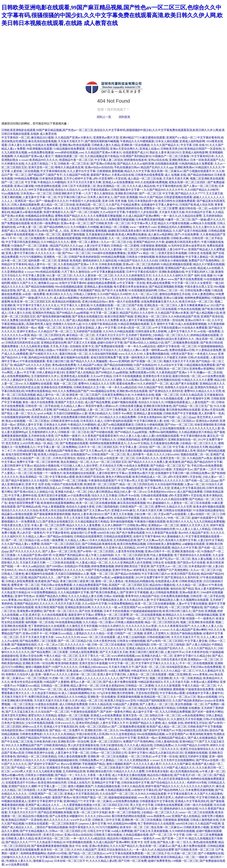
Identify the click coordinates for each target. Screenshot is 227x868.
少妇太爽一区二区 (145, 514)
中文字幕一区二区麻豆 (104, 313)
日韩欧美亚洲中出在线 (65, 421)
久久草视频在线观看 (35, 279)
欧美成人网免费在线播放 (131, 234)
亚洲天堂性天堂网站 (108, 339)
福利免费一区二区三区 (42, 261)
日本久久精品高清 (191, 395)
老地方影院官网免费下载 (106, 357)
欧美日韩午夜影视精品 (157, 231)
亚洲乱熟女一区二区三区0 (160, 305)
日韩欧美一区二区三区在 (73, 164)
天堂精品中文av (183, 469)
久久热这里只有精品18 (80, 208)
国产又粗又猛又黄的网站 (138, 339)
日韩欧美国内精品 (129, 440)
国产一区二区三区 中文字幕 (19, 182)
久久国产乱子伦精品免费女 (123, 205)
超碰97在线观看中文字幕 (207, 518)
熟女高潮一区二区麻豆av (167, 171)
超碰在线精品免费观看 (101, 283)
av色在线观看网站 (193, 715)
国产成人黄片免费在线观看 (120, 682)
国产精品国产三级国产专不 (45, 175)
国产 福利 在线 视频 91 (202, 275)
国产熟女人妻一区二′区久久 (19, 413)
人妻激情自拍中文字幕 (85, 779)
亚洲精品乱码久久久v (143, 779)
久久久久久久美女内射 (93, 559)
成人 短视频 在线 (175, 175)
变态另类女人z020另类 (20, 443)
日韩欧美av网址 (180, 238)
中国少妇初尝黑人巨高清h (192, 730)
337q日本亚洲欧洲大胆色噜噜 (79, 618)
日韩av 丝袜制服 (114, 596)
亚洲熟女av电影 (41, 797)
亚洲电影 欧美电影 (70, 261)
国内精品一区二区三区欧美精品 (37, 756)
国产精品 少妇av (105, 208)
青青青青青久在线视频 (119, 659)
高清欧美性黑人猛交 (39, 324)
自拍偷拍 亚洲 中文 (82, 346)
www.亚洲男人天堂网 (39, 410)
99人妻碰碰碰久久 (158, 503)
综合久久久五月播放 (104, 495)
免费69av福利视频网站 (163, 432)
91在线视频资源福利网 (143, 290)
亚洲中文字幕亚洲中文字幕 (45, 801)
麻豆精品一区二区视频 (114, 227)
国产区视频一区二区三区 (146, 361)
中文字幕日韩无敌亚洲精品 (23, 242)
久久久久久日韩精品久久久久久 (28, 548)
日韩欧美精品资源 (190, 581)
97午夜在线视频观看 (32, 361)
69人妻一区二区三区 (59, 275)
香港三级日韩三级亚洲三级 (77, 581)
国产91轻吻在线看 (102, 432)
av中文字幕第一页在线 (131, 283)
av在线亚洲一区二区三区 (119, 458)
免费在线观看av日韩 (182, 350)
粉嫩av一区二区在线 (210, 372)
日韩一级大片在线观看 (198, 805)
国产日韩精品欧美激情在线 (99, 544)
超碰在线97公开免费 (83, 533)
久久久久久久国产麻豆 (177, 764)
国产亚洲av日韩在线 (103, 164)
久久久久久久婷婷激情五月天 (133, 275)
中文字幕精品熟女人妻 (108, 600)
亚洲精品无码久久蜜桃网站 (175, 227)
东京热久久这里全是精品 (78, 328)
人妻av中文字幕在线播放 (192, 604)
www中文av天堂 (81, 820)
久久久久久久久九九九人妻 (203, 428)
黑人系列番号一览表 (211, 413)
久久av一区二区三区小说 (116, 242)
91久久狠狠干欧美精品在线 (100, 324)
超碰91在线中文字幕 (110, 343)
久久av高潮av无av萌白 (137, 380)
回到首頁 (124, 117)
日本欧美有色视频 (110, 264)
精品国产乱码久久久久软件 (137, 313)
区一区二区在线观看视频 (146, 615)
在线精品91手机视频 (127, 518)
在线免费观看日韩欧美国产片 (79, 417)
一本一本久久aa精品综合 (140, 346)
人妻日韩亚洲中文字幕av (17, 466)
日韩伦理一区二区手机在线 (42, 406)
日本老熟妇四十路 (146, 201)
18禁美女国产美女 (182, 354)
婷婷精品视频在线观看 (205, 335)
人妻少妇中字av (177, 249)
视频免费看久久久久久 (63, 499)
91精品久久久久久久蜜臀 (197, 380)
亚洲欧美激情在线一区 (25, 249)
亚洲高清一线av (25, 201)
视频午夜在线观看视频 (20, 234)
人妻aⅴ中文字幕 (106, 328)
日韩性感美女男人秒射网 (151, 331)
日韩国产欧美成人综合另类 (196, 205)
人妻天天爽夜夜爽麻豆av (193, 305)
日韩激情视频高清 (37, 730)
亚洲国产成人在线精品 (80, 372)
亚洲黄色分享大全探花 (157, 376)
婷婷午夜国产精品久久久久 (162, 786)
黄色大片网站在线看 (118, 477)
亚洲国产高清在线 (212, 316)
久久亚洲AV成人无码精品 (119, 548)
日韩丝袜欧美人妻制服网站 (164, 544)
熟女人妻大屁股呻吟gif (209, 589)
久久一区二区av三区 (145, 294)
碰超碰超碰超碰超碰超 (157, 451)
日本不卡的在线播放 (116, 611)
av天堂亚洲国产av (129, 607)
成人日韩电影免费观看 (164, 592)
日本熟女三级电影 (34, 440)
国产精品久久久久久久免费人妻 (148, 462)
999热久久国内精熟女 (90, 309)
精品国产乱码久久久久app (157, 167)
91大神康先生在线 (13, 164)
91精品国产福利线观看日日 (154, 700)
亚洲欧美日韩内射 (126, 193)
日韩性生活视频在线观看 (154, 238)
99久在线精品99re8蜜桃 (122, 824)
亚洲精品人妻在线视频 (98, 287)
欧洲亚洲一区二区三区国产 (83, 395)
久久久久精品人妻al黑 (103, 861)
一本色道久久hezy (205, 354)
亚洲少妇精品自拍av (95, 302)
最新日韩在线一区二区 (193, 208)
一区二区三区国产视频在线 (186, 607)
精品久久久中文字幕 (137, 171)
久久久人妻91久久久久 (207, 227)
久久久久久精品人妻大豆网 (85, 596)
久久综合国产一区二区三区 (34, 458)
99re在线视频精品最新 (69, 287)
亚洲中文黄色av (27, 331)
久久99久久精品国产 (84, 850)
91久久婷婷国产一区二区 (153, 384)
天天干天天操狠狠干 (113, 428)
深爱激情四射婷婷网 (89, 548)
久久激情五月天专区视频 (82, 626)
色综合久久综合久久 (68, 190)
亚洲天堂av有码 (38, 231)
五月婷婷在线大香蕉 (41, 436)
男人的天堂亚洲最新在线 (83, 745)
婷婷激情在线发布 (135, 160)
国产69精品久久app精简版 (73, 313)
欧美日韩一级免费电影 (45, 223)
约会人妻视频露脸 (54, 507)
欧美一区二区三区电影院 (124, 812)
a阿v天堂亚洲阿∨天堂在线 (110, 179)
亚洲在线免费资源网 (62, 548)
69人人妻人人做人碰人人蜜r (138, 436)
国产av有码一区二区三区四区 (96, 551)
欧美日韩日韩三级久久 (177, 611)
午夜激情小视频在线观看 (150, 522)
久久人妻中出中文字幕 (81, 171)
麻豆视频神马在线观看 (75, 357)
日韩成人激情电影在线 (204, 820)
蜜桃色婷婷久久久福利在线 (100, 261)
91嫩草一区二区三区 (178, 220)
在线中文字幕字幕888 (73, 283)
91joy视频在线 (10, 193)
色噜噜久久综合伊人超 (67, 324)
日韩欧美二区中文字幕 (106, 820)
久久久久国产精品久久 (165, 145)
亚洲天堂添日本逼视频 (173, 253)
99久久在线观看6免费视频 (151, 182)
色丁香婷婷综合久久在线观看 (193, 555)
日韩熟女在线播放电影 (178, 510)
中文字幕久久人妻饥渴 (75, 305)
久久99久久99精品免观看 (118, 331)
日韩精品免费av (200, 473)
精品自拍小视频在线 (46, 466)
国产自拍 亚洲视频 (126, 197)
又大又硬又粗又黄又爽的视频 (146, 410)
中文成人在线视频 (45, 648)
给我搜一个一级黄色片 (48, 473)
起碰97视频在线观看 (124, 402)
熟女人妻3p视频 (202, 559)
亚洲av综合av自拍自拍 (99, 167)
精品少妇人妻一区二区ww (130, 492)
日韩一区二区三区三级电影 (168, 645)
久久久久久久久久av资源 (142, 626)
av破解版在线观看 (193, 544)
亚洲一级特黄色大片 (136, 357)
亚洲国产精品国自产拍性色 (34, 738)
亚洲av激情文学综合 (109, 857)
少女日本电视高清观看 (40, 723)
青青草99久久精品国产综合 (142, 596)
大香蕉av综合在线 (123, 175)
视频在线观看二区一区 (69, 156)
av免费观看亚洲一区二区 (73, 469)
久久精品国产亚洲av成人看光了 (34, 156)
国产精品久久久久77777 (190, 193)
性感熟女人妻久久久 (19, 861)
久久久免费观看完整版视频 (104, 216)
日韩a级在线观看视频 (30, 451)
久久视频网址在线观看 (38, 384)
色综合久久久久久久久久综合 (20, 510)
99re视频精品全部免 (103, 391)
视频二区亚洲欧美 (180, 674)
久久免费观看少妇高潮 (72, 648)
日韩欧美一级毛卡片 (38, 369)
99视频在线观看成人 (178, 402)
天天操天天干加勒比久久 (100, 440)
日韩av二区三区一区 (171, 290)
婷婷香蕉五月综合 (145, 570)
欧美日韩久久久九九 (59, 294)
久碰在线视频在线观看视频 (63, 238)
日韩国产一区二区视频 (128, 633)
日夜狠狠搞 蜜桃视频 (110, 171)
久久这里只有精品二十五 (41, 164)
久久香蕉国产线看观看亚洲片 (100, 436)
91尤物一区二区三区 (48, 234)
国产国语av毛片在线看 (191, 563)
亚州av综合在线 (158, 160)
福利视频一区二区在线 (40, 622)
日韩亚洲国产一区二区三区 (109, 454)
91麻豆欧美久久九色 (27, 719)
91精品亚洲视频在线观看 (176, 264)
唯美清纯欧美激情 (66, 663)
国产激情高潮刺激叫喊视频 (102, 141)
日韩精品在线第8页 (95, 671)
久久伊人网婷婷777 (114, 525)
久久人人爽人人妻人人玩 (207, 626)
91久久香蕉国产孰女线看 (162, 533)
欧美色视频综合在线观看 (79, 473)
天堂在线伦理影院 (97, 149)
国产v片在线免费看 (187, 234)
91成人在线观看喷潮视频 (191, 324)
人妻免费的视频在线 (156, 354)
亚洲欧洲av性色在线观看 (75, 145)
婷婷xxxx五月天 (32, 727)
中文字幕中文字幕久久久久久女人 (38, 305)
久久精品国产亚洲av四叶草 (34, 555)
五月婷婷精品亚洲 (125, 540)
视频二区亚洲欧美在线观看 (207, 179)
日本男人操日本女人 (100, 197)
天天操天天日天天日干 (110, 335)
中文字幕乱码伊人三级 (200, 272)
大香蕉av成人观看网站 (205, 682)
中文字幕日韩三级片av (72, 197)
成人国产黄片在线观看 (184, 384)
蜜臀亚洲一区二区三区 (25, 585)
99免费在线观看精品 (38, 391)
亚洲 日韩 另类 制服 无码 (118, 201)
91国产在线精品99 (145, 365)
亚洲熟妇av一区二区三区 (164, 525)
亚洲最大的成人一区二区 (71, 492)
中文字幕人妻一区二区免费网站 (57, 447)
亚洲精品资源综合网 (54, 343)
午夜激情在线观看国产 (103, 481)
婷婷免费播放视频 (103, 566)
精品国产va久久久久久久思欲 (32, 365)
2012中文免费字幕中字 (149, 577)
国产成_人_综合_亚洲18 (64, 231)
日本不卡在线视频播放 (127, 376)
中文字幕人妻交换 (34, 275)
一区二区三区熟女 (38, 421)
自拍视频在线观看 (166, 164)
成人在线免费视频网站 (16, 376)
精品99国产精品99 (212, 574)
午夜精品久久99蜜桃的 (52, 182)
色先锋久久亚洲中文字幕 (181, 540)
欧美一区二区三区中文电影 (90, 812)
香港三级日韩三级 (58, 361)
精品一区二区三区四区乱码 (48, 335)
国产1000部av (55, 566)
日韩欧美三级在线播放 (108, 835)
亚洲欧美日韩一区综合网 (38, 663)
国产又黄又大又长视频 (82, 343)
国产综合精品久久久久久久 (48, 320)
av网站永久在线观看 (203, 223)
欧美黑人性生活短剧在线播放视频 (61, 510)
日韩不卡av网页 (122, 413)
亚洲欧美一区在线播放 (135, 145)
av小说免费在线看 (213, 376)
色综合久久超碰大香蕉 (80, 507)
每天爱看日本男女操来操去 (131, 287)
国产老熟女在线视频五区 (88, 316)
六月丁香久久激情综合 (99, 193)
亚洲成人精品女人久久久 (142, 648)
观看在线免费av (126, 384)
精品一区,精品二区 (47, 443)
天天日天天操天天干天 (185, 637)
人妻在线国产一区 (203, 402)
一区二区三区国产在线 (129, 305)
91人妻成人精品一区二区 (92, 563)
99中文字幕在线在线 (41, 190)
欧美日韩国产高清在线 (90, 477)
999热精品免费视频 (26, 179)
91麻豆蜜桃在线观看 (152, 138)
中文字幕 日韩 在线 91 (194, 145)
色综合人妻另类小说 (90, 458)
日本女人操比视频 (167, 141)
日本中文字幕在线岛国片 (142, 272)
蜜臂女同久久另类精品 (42, 715)
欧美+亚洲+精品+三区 (55, 249)
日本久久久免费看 (107, 320)
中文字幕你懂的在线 (53, 171)
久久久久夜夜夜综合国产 (174, 626)
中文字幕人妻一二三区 (52, 786)
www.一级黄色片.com (143, 227)
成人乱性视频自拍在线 (166, 380)
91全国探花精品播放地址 (209, 510)
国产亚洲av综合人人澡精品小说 (144, 343)
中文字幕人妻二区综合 (109, 160)
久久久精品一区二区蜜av (192, 585)
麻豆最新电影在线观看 (84, 589)
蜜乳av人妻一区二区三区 (86, 682)
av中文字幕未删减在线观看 (108, 272)
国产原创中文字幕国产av (159, 730)
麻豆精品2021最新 (42, 138)
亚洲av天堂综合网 (213, 410)
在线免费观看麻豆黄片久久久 (159, 302)
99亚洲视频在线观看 (39, 149)
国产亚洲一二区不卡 (207, 469)
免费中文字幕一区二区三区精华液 (38, 462)
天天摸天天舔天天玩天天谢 (51, 700)
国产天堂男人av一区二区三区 (169, 566)
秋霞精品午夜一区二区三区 (76, 160)
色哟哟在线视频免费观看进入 (108, 443)
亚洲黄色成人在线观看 (84, 249)
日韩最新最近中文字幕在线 (157, 801)
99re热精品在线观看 (48, 272)
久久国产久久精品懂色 (208, 794)
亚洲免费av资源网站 (202, 369)
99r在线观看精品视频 (68, 622)
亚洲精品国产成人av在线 (180, 268)
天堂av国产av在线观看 (172, 514)
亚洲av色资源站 (99, 846)
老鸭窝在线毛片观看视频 (146, 298)
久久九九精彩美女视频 (35, 346)
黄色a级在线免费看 (158, 283)
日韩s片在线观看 (198, 357)
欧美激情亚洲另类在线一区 (66, 279)
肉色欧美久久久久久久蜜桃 (105, 380)
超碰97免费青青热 (159, 861)
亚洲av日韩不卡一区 (198, 320)
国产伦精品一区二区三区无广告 (193, 406)
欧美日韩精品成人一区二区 (150, 477)
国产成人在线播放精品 (202, 738)
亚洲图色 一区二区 (55, 257)
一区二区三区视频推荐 (31, 238)
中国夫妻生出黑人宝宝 (199, 287)
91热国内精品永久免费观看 (196, 164)
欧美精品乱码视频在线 (66, 302)
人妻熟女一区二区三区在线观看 (157, 309)
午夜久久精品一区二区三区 (61, 656)
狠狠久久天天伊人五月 (195, 525)
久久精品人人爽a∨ (130, 350)
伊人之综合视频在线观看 (89, 398)
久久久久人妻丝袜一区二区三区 (119, 249)
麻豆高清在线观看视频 (42, 141)
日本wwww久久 (65, 723)
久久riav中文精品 (101, 376)
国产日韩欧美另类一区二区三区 (110, 223)
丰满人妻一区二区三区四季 (48, 525)
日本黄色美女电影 (157, 771)
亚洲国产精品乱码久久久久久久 (34, 604)
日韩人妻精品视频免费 (25, 205)
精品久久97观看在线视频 (173, 223)
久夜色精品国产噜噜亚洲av (62, 451)
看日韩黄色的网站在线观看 (183, 410)
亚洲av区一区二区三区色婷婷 (141, 264)
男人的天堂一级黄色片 (31, 533)
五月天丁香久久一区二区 (120, 309)
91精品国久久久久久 (208, 167)
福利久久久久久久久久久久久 (106, 648)
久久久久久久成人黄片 (147, 764)
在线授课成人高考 (184, 451)
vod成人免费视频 (119, 671)
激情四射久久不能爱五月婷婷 (168, 357)
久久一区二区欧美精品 (123, 238)
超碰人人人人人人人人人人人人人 (97, 678)
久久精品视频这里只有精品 (102, 156)
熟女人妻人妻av (157, 279)
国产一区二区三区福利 (85, 212)
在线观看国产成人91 (136, 152)
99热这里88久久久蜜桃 (145, 671)
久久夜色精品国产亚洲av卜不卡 (78, 264)
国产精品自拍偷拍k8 (200, 175)
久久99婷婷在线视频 (182, 831)
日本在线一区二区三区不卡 (71, 861)
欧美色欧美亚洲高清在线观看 (101, 488)
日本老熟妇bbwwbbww (162, 492)
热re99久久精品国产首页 (194, 533)
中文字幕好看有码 (209, 138)
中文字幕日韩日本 (48, 857)
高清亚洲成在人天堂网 (45, 417)
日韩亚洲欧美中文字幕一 (127, 190)
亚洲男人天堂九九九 (24, 428)
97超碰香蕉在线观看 (153, 249)
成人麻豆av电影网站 (161, 234)
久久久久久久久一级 (48, 253)
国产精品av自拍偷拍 (60, 536)
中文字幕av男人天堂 (144, 223)
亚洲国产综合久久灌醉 (23, 786)
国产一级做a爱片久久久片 (52, 201)
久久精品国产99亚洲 (76, 175)
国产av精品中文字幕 (135, 469)
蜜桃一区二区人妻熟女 (85, 242)
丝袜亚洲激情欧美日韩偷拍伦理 (22, 835)
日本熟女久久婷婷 (55, 425)
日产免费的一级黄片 (68, 436)
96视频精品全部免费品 (39, 216)
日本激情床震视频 (51, 179)
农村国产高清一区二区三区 (120, 708)
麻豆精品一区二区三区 (72, 268)
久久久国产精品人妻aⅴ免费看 (20, 544)
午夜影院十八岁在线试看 (85, 201)
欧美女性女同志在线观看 (35, 559)
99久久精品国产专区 (151, 387)
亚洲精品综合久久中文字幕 (105, 529)
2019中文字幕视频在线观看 (153, 548)
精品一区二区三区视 (14, 577)
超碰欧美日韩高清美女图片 (125, 231)
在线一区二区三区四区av (179, 421)
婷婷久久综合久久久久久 (30, 760)
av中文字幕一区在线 (165, 756)
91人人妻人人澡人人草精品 (193, 529)
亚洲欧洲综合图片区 (99, 771)
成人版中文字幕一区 (145, 712)
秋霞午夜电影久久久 (56, 212)
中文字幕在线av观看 (62, 477)
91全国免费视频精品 (44, 592)
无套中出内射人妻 (147, 559)
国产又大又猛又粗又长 (20, 712)
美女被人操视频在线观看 (148, 268)
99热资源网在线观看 (48, 186)
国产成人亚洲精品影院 (79, 600)
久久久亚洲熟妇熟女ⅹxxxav (151, 630)
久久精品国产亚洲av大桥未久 (73, 138)
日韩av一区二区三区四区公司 (109, 753)
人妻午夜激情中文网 (197, 398)
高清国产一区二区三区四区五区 (61, 544)
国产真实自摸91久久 (73, 380)
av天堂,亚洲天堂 (30, 615)
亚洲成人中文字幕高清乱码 (188, 488)
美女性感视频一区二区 (189, 704)
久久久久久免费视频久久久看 (127, 499)
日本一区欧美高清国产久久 (207, 160)
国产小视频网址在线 (211, 853)
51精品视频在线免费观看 (69, 149)
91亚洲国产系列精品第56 (135, 156)
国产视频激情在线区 (24, 645)
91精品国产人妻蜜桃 (56, 682)
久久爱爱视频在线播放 (78, 805)
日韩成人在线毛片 (79, 783)
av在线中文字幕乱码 (155, 607)
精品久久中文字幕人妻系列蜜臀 (43, 600)
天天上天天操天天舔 (76, 518)
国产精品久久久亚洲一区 (147, 809)
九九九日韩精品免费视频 (209, 522)
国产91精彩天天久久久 (61, 309)
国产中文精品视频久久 (34, 831)
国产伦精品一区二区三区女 (28, 768)
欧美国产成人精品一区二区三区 (167, 727)
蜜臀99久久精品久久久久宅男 (97, 384)
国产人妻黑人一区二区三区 (157, 704)
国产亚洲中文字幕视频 (134, 592)
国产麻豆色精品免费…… (94, 738)
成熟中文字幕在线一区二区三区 (177, 346)
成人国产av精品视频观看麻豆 (116, 425)
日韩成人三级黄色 (85, 294)
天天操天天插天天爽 (176, 179)
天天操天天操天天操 (172, 212)
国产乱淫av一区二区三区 (106, 469)
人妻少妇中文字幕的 (97, 246)
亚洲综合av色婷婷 (207, 421)
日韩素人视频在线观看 (129, 622)
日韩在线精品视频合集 (25, 398)
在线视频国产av (80, 454)
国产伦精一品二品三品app (179, 417)
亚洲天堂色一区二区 (41, 167)
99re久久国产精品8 (151, 197)
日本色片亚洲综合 (64, 458)
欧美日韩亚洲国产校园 (119, 316)
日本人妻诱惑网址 (99, 268)
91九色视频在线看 (102, 305)
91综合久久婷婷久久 (112, 626)
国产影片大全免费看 (114, 290)
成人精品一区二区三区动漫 (145, 179)
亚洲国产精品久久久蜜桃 (145, 723)
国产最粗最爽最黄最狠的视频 (52, 514)
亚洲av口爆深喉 (24, 186)
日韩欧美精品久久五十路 (89, 387)
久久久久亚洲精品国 (65, 559)
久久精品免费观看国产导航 (90, 585)
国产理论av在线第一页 (210, 760)
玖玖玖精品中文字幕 (198, 212)
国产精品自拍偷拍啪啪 (40, 287)
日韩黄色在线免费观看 (149, 175)
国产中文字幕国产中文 (134, 678)
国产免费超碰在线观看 (16, 223)
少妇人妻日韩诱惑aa (100, 492)
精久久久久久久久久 (14, 268)
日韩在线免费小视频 (198, 290)
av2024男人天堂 (22, 771)
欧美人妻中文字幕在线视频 (137, 320)
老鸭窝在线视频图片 (154, 440)
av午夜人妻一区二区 (30, 227)
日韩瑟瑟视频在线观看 (178, 197)
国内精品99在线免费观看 (44, 357)
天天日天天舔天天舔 (68, 604)
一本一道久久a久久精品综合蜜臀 (181, 216)
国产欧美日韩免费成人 (105, 592)
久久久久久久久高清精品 (59, 734)
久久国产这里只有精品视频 (190, 231)
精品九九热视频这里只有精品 (157, 708)
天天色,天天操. (59, 346)
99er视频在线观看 (132, 488)
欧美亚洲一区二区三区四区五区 (31, 302)
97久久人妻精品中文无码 (17, 380)
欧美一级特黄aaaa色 (155, 350)
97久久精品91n (94, 659)
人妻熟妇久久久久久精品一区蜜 (93, 633)
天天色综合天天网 (196, 447)
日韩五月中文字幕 (99, 831)
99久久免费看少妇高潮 (16, 320)
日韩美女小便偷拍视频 (140, 257)
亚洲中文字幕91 (138, 753)
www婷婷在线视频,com (69, 152)
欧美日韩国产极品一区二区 (90, 797)
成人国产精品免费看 (98, 402)
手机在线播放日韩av (127, 167)
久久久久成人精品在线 (141, 186)
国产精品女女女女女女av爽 (87, 790)
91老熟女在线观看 (46, 704)
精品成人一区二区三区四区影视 (129, 749)
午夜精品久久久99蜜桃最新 (137, 141)
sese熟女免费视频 (22, 648)
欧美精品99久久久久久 (44, 160)
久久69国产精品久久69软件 (202, 190)
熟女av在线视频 (15, 421)
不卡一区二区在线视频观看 (196, 663)
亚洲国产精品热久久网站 (51, 596)
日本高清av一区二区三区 (36, 193)
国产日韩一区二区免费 (132, 861)
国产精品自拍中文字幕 (208, 462)
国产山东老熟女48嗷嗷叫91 (66, 816)
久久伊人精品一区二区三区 (86, 700)
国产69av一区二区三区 (76, 253)
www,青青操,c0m (12, 600)
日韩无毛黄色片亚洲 (174, 659)
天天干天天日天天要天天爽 (84, 182)
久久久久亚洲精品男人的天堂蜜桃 (130, 563)
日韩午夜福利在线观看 (118, 421)
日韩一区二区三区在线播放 (109, 645)
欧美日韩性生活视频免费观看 (177, 201)
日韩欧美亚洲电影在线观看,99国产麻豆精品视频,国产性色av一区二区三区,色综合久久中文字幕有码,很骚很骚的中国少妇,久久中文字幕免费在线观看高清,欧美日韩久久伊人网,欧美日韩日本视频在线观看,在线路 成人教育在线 (112, 15)
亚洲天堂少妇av (53, 835)
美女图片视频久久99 (62, 220)
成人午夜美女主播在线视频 (125, 451)
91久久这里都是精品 (123, 734)
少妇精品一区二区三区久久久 (171, 335)
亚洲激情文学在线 (58, 768)
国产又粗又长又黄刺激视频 (151, 831)
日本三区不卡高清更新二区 (79, 186)
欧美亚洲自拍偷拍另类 (34, 220)
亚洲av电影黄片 (189, 592)
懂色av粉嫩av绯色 (101, 518)
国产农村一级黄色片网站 (116, 712)
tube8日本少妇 (106, 533)
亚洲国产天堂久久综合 (69, 402)
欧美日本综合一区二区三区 (196, 302)
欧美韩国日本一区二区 (80, 339)
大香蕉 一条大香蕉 (99, 775)
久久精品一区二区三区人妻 (66, 659)
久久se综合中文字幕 (113, 212)
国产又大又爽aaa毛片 (93, 451)
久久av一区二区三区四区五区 (109, 462)
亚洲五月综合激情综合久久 (42, 618)
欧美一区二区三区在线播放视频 (96, 503)
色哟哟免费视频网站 (197, 298)
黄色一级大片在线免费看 (124, 302)
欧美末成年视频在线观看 (209, 507)
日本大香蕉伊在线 (104, 641)
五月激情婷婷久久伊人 (45, 376)
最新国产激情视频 (73, 234)
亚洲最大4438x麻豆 (123, 510)
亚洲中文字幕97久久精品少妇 (192, 656)
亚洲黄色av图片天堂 (106, 138)
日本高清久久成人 (92, 421)
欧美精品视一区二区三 (90, 205)
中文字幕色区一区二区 (16, 138)
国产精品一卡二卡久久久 (70, 775)
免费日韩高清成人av (48, 488)
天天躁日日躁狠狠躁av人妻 (70, 413)
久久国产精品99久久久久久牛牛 (164, 190)
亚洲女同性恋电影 (87, 723)
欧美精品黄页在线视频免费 (22, 850)
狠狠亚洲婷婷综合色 (130, 208)
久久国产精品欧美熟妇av (188, 700)
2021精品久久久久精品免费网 (118, 417)
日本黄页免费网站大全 (116, 395)
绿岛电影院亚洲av (134, 529)
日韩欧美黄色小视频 (196, 827)
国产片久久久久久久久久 (25, 551)
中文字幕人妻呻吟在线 (23, 495)
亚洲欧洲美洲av (179, 160)
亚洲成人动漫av (149, 149)
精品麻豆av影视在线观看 (27, 212)
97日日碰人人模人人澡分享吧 (79, 466)
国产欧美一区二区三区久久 (61, 611)
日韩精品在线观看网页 (88, 536)
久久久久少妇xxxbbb (166, 454)
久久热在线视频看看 (54, 615)
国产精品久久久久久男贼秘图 (89, 361)
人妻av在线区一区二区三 (203, 514)
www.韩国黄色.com (159, 816)
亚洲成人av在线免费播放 (118, 182)
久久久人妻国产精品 (21, 350)
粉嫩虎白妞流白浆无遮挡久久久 (175, 339)
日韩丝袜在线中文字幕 (135, 783)
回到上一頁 (104, 117)
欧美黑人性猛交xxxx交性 (54, 454)
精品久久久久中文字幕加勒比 (65, 440)
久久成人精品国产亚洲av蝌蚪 (141, 216)
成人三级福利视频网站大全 (78, 693)
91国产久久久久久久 (65, 667)
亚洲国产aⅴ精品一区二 (181, 138)
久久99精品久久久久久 (55, 242)
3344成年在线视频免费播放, (109, 253)
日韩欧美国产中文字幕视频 (180, 413)
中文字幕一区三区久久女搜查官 (192, 283)
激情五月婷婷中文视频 (193, 756)
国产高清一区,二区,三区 (150, 667)
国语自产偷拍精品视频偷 (186, 633)
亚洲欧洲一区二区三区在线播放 (107, 756)
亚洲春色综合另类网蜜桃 (56, 387)
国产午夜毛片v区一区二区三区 (193, 775)
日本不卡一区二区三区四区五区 (98, 447)
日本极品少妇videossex (93, 667)
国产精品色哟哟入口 (56, 227)
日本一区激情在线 (58, 779)
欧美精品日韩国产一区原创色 (203, 149)
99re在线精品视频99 (65, 738)
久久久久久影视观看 (168, 686)
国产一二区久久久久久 (165, 749)
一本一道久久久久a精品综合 (88, 838)
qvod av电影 (45, 413)
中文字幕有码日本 (203, 156)
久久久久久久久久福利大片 (170, 275)
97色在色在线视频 (189, 309)
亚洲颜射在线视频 (196, 753)
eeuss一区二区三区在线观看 (98, 637)
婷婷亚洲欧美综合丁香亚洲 (132, 566)
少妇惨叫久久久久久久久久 (18, 857)
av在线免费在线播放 (41, 152)
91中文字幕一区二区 (121, 663)
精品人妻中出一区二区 (42, 264)
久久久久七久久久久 (47, 380)
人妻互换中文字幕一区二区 (40, 197)
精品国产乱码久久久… (42, 577)
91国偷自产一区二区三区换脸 (171, 156)
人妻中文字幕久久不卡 (182, 331)
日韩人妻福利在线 (167, 742)
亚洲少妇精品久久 (100, 413)
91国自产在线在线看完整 (67, 484)
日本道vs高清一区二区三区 (134, 328)
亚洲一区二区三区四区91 (106, 742)
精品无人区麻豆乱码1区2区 (166, 753)
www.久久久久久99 (130, 354)
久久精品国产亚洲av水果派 (172, 313)
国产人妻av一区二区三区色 (200, 186)
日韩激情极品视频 (207, 615)
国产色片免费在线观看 (131, 533)
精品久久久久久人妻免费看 (83, 525)
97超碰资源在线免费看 (200, 689)
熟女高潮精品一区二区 (111, 186)
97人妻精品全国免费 (209, 350)
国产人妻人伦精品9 (198, 645)
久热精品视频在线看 (121, 559)
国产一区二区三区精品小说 (23, 540)
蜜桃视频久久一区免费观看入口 (21, 522)
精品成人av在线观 (209, 268)
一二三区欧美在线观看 (61, 563)
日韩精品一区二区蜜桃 (125, 246)
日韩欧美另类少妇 (172, 149)
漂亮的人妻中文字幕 (29, 425)
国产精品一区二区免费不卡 (66, 730)
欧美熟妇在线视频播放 (170, 257)
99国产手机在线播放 (98, 570)
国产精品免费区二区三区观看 (38, 641)
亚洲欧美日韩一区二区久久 (102, 730)
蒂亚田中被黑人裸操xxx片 (102, 406)
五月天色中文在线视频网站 (128, 279)
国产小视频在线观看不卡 (199, 171)
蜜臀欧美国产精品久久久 (71, 216)
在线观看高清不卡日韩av (21, 783)
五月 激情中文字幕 (162, 324)
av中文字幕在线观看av (96, 190)
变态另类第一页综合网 (170, 320)
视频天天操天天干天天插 (179, 361)
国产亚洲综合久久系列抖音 (166, 391)
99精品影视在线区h (150, 682)
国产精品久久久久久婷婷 (56, 398)
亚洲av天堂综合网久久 (124, 149)
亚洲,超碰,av (74, 671)
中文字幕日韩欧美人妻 (148, 421)
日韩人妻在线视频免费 (72, 756)
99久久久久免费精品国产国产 (71, 391)
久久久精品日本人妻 (137, 600)
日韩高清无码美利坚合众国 (22, 343)
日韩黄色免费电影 (31, 734)
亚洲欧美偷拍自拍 (45, 469)
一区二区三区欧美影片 (110, 768)
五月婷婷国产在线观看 (87, 331)
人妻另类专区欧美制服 (129, 551)
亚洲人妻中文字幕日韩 (20, 253)
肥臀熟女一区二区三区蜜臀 (161, 208)
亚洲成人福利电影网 (192, 141)
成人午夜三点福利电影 (99, 555)
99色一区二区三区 (179, 518)
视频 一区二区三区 (50, 328)
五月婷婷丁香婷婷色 (138, 335)
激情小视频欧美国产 (38, 667)
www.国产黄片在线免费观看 (185, 279)
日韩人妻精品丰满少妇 (51, 372)
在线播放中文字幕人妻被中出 (160, 205)
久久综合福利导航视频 (103, 354)
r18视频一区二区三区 (185, 861)
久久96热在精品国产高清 (184, 316)
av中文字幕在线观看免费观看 (125, 853)
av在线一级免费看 (34, 294)
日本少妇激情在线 (112, 745)
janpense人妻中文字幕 (93, 824)
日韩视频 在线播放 (188, 708)
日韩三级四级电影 (107, 507)
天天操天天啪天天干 (71, 141)
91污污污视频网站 (31, 257)
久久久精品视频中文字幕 (68, 369)
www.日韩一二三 (95, 630)
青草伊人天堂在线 (23, 488)
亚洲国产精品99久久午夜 (149, 242)
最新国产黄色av (100, 175)
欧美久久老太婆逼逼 (32, 779)
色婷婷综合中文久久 (93, 298)
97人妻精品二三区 (111, 760)
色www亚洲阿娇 (119, 361)
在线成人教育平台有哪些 (49, 671)
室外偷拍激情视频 (122, 522)
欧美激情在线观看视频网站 (58, 503)
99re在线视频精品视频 (151, 734)
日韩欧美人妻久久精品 (106, 145)
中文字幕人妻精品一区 (200, 257)
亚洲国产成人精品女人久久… (44, 805)
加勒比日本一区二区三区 (165, 715)
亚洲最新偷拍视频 (128, 697)
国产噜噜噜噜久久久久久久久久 (164, 481)
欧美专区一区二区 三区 (135, 827)
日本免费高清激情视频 (150, 220)
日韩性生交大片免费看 (85, 428)
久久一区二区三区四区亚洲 (132, 555)
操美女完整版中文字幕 (143, 689)
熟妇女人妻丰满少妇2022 (165, 152)
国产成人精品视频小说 (204, 313)
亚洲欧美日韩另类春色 (157, 406)
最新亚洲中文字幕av (97, 279)
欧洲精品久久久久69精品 (178, 615)
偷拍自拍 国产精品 (182, 589)
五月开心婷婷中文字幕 (78, 179)
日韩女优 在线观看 (200, 253)
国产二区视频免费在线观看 (182, 343)
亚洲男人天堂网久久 (157, 633)
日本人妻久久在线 (20, 145)
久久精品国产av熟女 (90, 365)
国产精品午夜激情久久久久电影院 (27, 481)
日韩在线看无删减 (131, 406)
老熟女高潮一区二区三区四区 (187, 182)
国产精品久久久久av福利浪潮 (135, 164)
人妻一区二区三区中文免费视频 (107, 410)
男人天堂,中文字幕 (173, 618)
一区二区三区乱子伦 (157, 853)
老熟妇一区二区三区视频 (73, 715)
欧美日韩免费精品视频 (131, 544)
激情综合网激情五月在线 (175, 294)
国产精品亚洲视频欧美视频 (166, 287)
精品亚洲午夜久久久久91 (32, 499)
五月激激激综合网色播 (100, 234)
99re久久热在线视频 (31, 570)
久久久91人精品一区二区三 (178, 671)
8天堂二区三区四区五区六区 (111, 805)
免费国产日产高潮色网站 (204, 261)
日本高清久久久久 (118, 298)
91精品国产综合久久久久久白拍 (138, 261)
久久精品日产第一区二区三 (55, 331)
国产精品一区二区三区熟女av (87, 853)
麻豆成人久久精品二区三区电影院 (133, 369)
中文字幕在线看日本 (180, 794)
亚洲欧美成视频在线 (171, 272)
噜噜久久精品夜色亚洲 (69, 167)
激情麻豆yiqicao (48, 283)
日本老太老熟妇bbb (150, 417)
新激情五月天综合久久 (103, 350)
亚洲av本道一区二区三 (75, 223)
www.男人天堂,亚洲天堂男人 (156, 797)
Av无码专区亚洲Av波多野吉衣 (187, 246)
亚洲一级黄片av (45, 674)
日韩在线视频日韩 (158, 637)
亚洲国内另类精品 (44, 313)
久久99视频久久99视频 (85, 227)
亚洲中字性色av (122, 570)
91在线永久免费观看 (45, 145)
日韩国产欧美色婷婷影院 (84, 257)
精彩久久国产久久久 (24, 283)
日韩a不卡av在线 (129, 495)
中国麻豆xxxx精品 (61, 633)
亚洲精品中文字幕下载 (106, 783)
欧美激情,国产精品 (181, 462)
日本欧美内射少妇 (45, 742)
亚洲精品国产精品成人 (172, 738)
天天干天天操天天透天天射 (37, 637)
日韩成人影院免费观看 (20, 581)
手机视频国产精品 (89, 290)
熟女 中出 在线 (78, 846)
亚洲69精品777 (129, 138)
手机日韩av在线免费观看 (207, 466)
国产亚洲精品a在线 (29, 507)
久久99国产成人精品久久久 (178, 768)
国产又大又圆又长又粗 (114, 652)
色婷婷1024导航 (197, 783)
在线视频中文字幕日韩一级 (172, 473)
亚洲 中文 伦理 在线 (38, 484)
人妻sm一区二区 (194, 484)
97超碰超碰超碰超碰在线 (146, 611)
